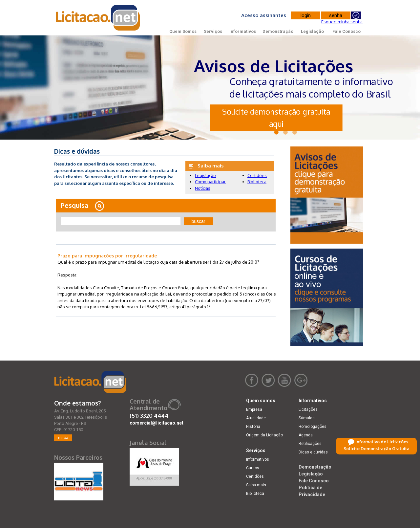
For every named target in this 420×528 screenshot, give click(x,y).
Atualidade (256, 418)
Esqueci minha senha (342, 22)
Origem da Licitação (264, 435)
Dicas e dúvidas (313, 452)
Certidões (257, 175)
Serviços (213, 31)
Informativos (243, 31)
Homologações (313, 427)
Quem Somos (183, 31)
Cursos (253, 468)
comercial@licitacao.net (157, 423)
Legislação (312, 31)
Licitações (308, 409)
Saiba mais (256, 485)
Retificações (310, 444)
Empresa (254, 409)
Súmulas (307, 418)
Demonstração (278, 31)
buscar (199, 221)
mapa (63, 438)
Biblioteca (257, 182)
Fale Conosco (346, 31)
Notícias (203, 188)
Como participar (210, 182)
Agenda (306, 435)
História (253, 427)
